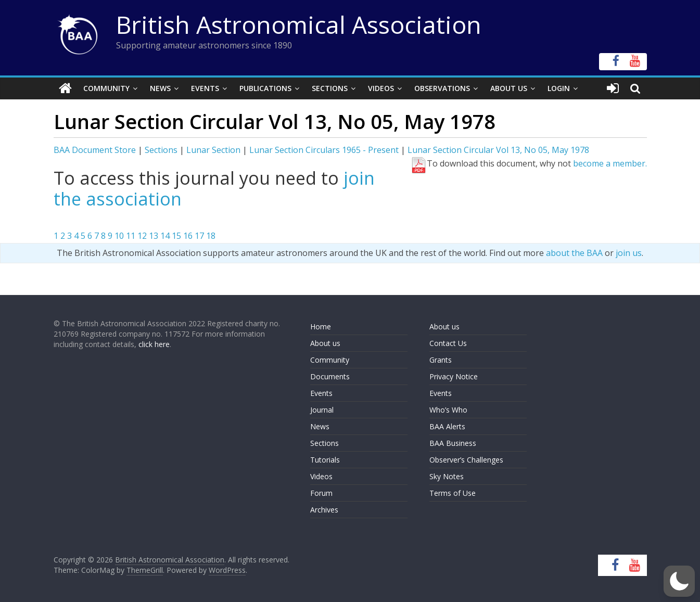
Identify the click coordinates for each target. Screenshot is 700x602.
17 (199, 236)
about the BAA (574, 253)
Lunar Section (213, 150)
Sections (330, 88)
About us (325, 343)
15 (176, 236)
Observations (442, 88)
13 (154, 236)
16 (188, 236)
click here (154, 344)
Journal (322, 410)
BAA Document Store (95, 150)
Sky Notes (447, 476)
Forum (321, 493)
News (160, 88)
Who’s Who (448, 410)
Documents (330, 376)
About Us (509, 88)
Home (321, 326)
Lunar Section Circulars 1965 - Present (324, 150)
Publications (265, 88)
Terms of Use (453, 493)
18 (211, 236)
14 (165, 236)
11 (131, 236)
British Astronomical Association (299, 24)
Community (106, 88)
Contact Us (448, 343)
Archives (324, 510)
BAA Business (453, 443)
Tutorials (325, 460)
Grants (441, 360)
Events (205, 88)
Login (559, 88)
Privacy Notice (454, 376)
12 (142, 236)
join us (629, 253)
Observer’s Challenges (466, 460)
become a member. (610, 163)
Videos (381, 88)
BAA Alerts (447, 426)
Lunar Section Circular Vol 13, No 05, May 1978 (498, 150)
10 (119, 236)
